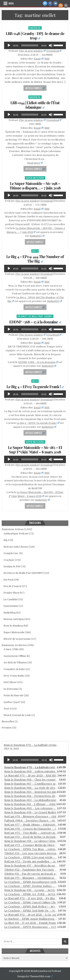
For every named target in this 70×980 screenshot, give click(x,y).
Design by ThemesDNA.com (35, 976)
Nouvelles (8, 721)
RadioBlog (35, 28)
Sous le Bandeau (13, 626)
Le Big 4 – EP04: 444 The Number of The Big (35, 259)
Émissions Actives (13, 529)
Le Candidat (11, 599)
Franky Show (11, 593)
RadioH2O (37, 236)
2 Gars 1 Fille (11, 649)
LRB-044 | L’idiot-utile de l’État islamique (35, 105)
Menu (11, 3)
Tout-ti (8, 709)
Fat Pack (9, 580)
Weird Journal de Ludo (17, 715)
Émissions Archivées (14, 645)
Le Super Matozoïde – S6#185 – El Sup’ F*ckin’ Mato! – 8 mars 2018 (35, 450)
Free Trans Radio (14, 676)
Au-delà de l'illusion (15, 662)
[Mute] (51, 45)
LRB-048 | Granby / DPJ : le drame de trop (35, 36)
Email (38, 59)
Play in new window (32, 51)
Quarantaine (11, 606)
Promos (6, 728)
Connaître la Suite (14, 669)
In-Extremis (11, 689)
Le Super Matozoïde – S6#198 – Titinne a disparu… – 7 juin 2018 (35, 186)
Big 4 (35, 251)
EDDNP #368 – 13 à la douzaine (35, 322)
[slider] (30, 45)
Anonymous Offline (15, 656)
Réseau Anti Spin (14, 619)
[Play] (9, 45)
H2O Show (10, 682)
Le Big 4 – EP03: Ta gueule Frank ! (35, 387)
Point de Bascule (13, 695)
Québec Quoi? (12, 702)
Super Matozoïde (35, 178)
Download (54, 51)
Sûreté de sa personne (17, 639)
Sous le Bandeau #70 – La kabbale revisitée (32, 745)
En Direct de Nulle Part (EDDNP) (35, 316)
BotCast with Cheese (16, 547)
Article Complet (35, 88)
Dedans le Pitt (12, 566)
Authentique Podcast (16, 534)
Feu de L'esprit (13, 586)
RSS (47, 59)
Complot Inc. (11, 553)
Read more (35, 163)
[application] (35, 45)
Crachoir (9, 560)
